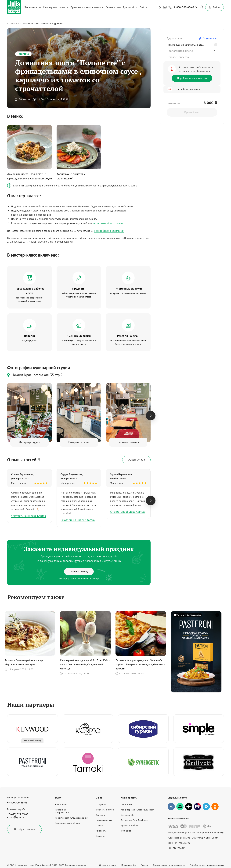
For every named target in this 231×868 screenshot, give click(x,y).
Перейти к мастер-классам (192, 78)
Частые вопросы (104, 820)
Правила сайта (129, 865)
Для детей (129, 7)
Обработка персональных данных (207, 865)
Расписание (13, 24)
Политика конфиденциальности (169, 865)
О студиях (101, 804)
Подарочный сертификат (67, 823)
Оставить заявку (79, 571)
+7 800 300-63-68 (17, 803)
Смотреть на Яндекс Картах (29, 516)
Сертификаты (113, 7)
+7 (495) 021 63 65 (18, 814)
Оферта (144, 865)
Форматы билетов (105, 810)
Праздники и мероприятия (86, 7)
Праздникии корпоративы (63, 811)
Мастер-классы (32, 7)
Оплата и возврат (108, 865)
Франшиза (126, 831)
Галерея (99, 825)
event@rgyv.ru (16, 817)
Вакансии (100, 836)
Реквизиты (101, 831)
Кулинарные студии (54, 7)
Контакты (100, 815)
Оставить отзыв (136, 460)
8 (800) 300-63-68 (184, 7)
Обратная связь (24, 829)
